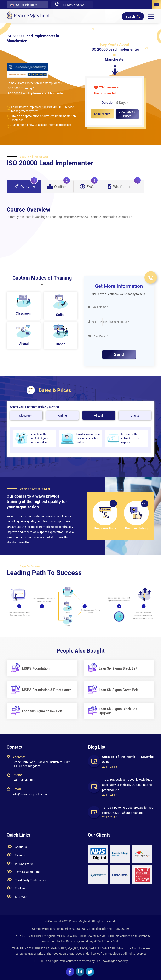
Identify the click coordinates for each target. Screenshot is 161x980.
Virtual (99, 415)
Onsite (135, 415)
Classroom (26, 415)
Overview (25, 185)
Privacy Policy (24, 863)
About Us (21, 847)
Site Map (21, 897)
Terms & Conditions (28, 872)
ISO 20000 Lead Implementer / (26, 93)
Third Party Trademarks (30, 880)
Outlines (59, 185)
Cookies (20, 888)
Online (62, 415)
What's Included (124, 185)
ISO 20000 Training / (20, 88)
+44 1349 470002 (24, 780)
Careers (20, 855)
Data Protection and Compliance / (40, 83)
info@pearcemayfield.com (30, 794)
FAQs (89, 185)
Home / (11, 83)
